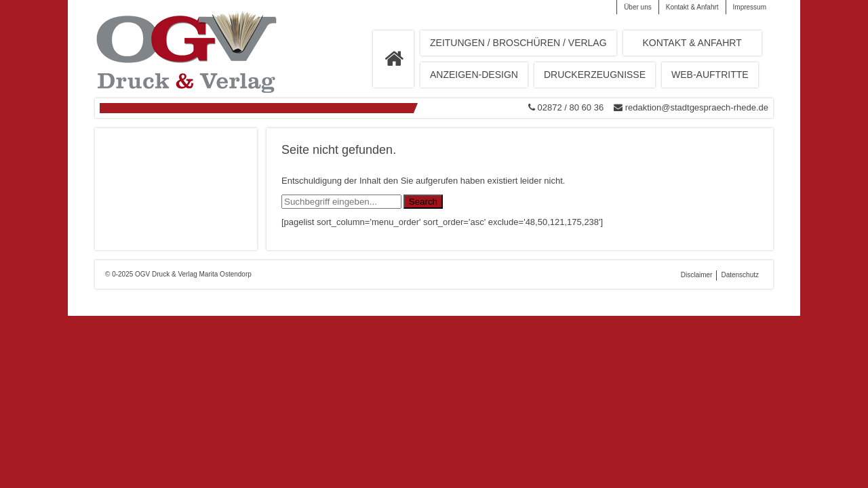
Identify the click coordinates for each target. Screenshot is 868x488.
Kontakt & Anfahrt (692, 7)
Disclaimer (697, 275)
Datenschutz (740, 275)
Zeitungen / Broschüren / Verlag (518, 43)
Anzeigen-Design (474, 75)
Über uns (638, 7)
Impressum (750, 7)
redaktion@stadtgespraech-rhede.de (697, 107)
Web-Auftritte (710, 75)
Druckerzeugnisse (595, 75)
